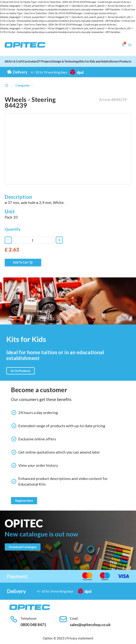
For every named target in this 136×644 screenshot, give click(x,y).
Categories (23, 85)
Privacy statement (80, 638)
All (7, 61)
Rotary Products (121, 61)
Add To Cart (23, 263)
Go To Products (20, 371)
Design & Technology (66, 61)
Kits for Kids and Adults (95, 61)
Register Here (24, 501)
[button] (130, 45)
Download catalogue (23, 547)
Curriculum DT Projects (38, 61)
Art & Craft (16, 61)
